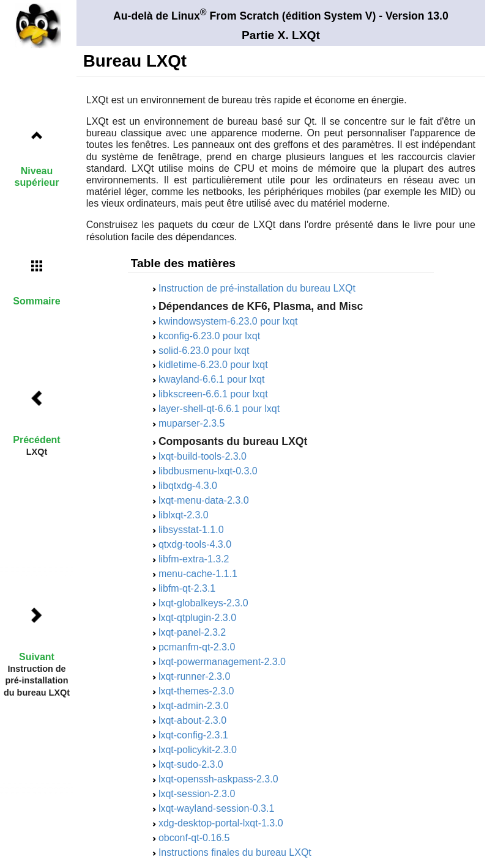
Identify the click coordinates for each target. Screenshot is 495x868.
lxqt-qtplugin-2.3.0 (197, 618)
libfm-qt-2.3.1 (187, 588)
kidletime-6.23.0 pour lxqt (213, 365)
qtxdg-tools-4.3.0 (195, 544)
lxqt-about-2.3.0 (192, 720)
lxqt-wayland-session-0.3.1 (216, 808)
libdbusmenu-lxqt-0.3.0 (208, 471)
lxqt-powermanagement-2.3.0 (222, 662)
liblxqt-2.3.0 (184, 515)
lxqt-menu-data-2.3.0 (204, 500)
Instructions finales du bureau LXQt (235, 852)
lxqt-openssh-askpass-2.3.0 (218, 779)
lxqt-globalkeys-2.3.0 (203, 603)
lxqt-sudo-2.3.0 (191, 764)
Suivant (37, 657)
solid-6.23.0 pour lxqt (204, 351)
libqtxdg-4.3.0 (188, 486)
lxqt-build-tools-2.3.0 (203, 456)
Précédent (36, 440)
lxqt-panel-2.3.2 (192, 632)
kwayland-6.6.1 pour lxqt (211, 379)
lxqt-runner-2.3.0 (194, 676)
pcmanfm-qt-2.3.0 (197, 647)
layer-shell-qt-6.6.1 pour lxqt (219, 409)
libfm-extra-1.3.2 (194, 559)
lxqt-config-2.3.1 (193, 735)
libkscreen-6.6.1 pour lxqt (213, 394)
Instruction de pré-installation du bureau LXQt (257, 288)
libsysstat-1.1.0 (191, 530)
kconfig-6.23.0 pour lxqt (209, 336)
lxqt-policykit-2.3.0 (198, 750)
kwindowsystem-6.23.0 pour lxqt (228, 321)
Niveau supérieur (37, 177)
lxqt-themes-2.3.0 (196, 691)
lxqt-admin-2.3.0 (194, 706)
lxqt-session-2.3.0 (197, 794)
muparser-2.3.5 (192, 423)
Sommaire (36, 301)
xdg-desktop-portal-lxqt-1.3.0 (221, 823)
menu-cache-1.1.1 (198, 574)
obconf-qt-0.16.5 (194, 838)
